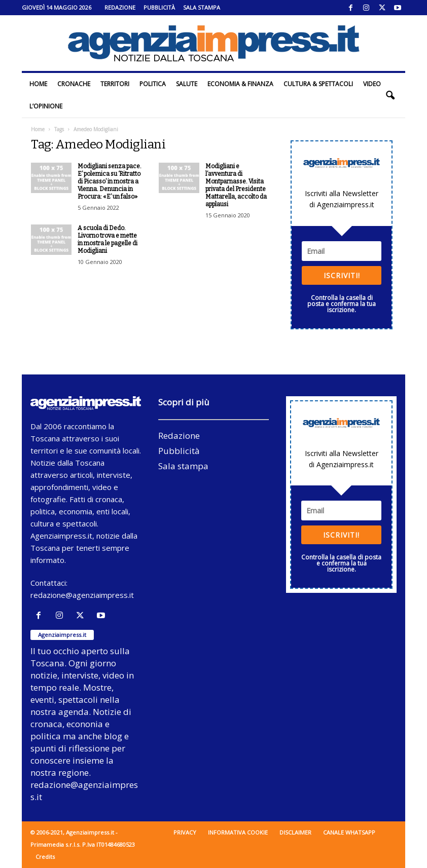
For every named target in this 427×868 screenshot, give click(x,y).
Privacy (185, 832)
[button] (390, 95)
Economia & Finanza (240, 84)
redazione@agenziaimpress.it (82, 595)
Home (38, 84)
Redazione (120, 7)
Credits (45, 857)
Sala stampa (202, 7)
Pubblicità (159, 7)
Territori (115, 84)
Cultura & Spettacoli (318, 84)
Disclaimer (295, 832)
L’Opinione (46, 106)
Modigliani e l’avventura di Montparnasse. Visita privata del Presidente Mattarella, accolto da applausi (236, 185)
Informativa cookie (238, 832)
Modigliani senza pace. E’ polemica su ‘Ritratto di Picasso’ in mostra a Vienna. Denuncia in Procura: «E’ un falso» (110, 181)
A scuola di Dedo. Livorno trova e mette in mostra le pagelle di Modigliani (108, 239)
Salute (187, 84)
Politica (153, 84)
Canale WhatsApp (349, 832)
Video (372, 84)
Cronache (74, 84)
